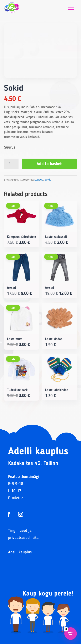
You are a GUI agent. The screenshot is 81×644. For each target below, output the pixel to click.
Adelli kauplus (20, 552)
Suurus (10, 148)
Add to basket (49, 164)
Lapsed (39, 179)
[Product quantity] (11, 164)
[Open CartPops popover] (71, 634)
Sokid (48, 179)
